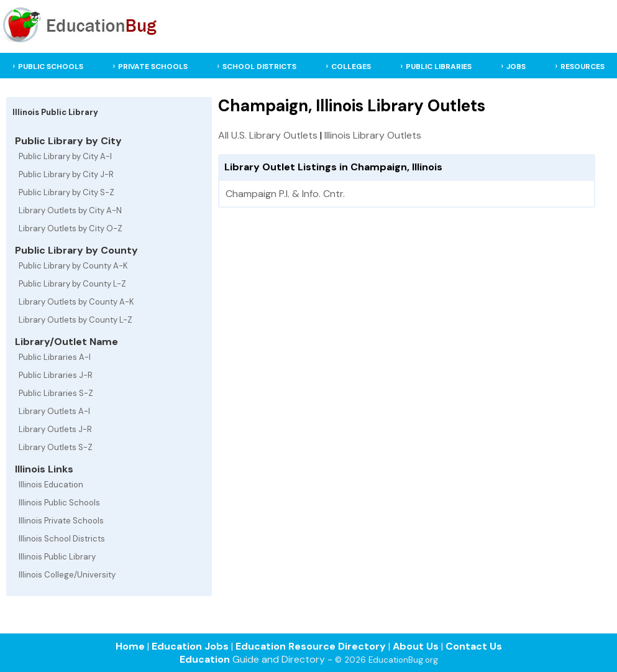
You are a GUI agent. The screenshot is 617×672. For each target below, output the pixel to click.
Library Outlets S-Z (56, 447)
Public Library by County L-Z (72, 284)
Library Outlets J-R (55, 429)
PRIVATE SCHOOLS (153, 67)
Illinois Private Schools (61, 521)
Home (130, 646)
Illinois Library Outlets (373, 135)
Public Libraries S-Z (56, 393)
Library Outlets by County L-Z (75, 320)
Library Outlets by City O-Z (71, 228)
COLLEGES (351, 67)
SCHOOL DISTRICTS (259, 67)
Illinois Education (51, 485)
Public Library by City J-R (66, 174)
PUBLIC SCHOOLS (51, 67)
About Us (416, 646)
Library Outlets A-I (54, 411)
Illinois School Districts (62, 539)
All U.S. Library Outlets (268, 135)
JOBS (516, 67)
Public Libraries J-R (56, 375)
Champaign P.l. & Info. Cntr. (285, 194)
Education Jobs (190, 646)
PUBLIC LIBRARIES (439, 67)
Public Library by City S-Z (66, 192)
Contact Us (474, 646)
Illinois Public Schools (59, 503)
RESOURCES (583, 67)
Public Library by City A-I (65, 156)
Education (205, 659)
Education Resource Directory (311, 646)
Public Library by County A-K (73, 266)
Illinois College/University (67, 575)
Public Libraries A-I (55, 357)
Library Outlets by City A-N (70, 210)
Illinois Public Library (57, 557)
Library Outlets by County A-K (76, 302)
